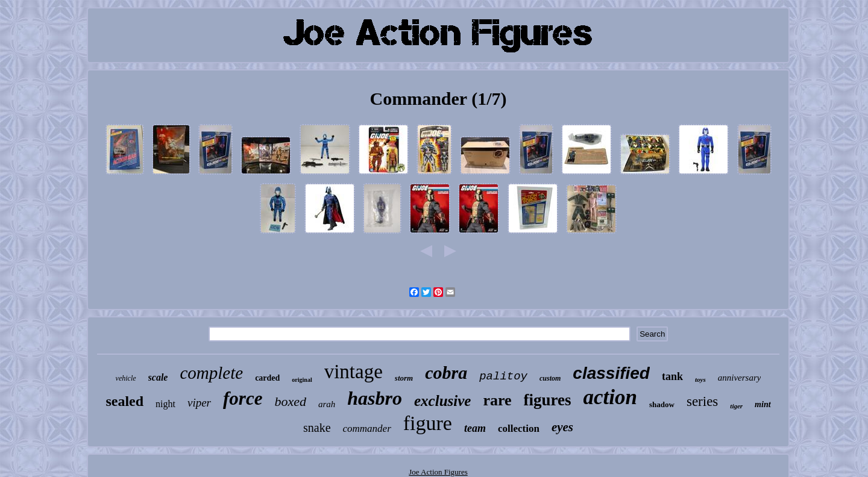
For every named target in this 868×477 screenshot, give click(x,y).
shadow (662, 404)
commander (367, 429)
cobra (446, 373)
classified (611, 373)
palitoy (503, 376)
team (475, 428)
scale (158, 377)
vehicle (126, 378)
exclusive (442, 401)
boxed (290, 401)
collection (519, 429)
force (243, 398)
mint (763, 404)
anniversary (740, 378)
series (702, 401)
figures (548, 400)
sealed (124, 401)
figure (428, 423)
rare (497, 400)
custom (550, 378)
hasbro (375, 398)
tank (672, 376)
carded (267, 378)
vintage (354, 372)
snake (317, 428)
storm (404, 378)
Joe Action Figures (438, 472)
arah (327, 404)
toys (700, 379)
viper (199, 403)
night (165, 404)
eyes (562, 427)
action (610, 397)
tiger (736, 406)
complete (211, 373)
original (302, 380)
